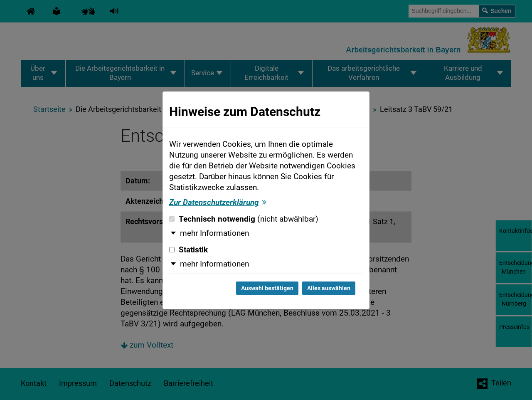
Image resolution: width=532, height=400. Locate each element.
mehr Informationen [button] (214, 233)
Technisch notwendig (244, 219)
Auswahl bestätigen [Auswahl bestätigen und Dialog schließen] (267, 288)
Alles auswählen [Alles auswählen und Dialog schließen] (329, 288)
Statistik (188, 250)
